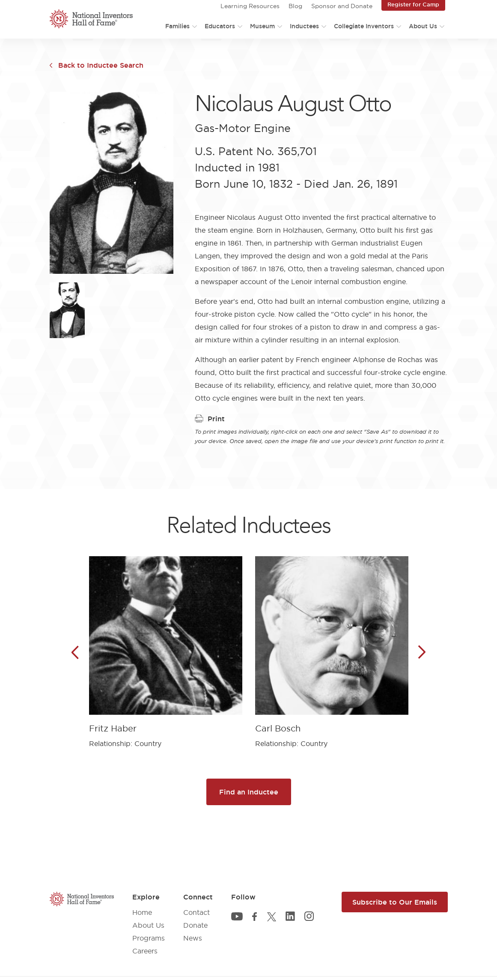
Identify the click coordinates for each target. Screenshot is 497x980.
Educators (220, 26)
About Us (423, 26)
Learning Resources (250, 6)
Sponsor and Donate (342, 6)
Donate (195, 925)
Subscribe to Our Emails (395, 902)
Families (177, 26)
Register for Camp (413, 4)
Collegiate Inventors (364, 26)
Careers (145, 951)
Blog (295, 6)
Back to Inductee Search (101, 65)
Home (142, 912)
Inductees (304, 26)
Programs (149, 938)
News (193, 938)
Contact (196, 912)
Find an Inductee (249, 792)
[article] (166, 646)
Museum (262, 26)
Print (210, 419)
